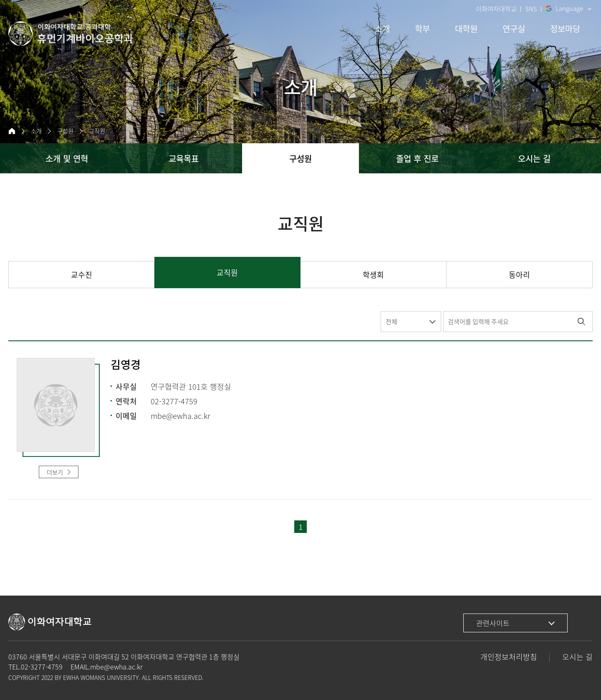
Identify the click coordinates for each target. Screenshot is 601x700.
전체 (391, 322)
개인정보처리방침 (509, 657)
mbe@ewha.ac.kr (116, 667)
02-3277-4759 (42, 667)
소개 (36, 131)
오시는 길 (577, 657)
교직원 (97, 131)
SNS (531, 9)
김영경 (126, 365)
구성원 (65, 131)
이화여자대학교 (496, 9)
